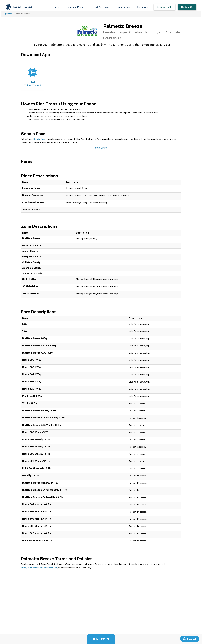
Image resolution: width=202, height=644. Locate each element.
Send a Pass (40, 139)
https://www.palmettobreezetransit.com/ (39, 568)
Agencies (8, 14)
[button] (59, 7)
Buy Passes (101, 639)
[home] (20, 7)
